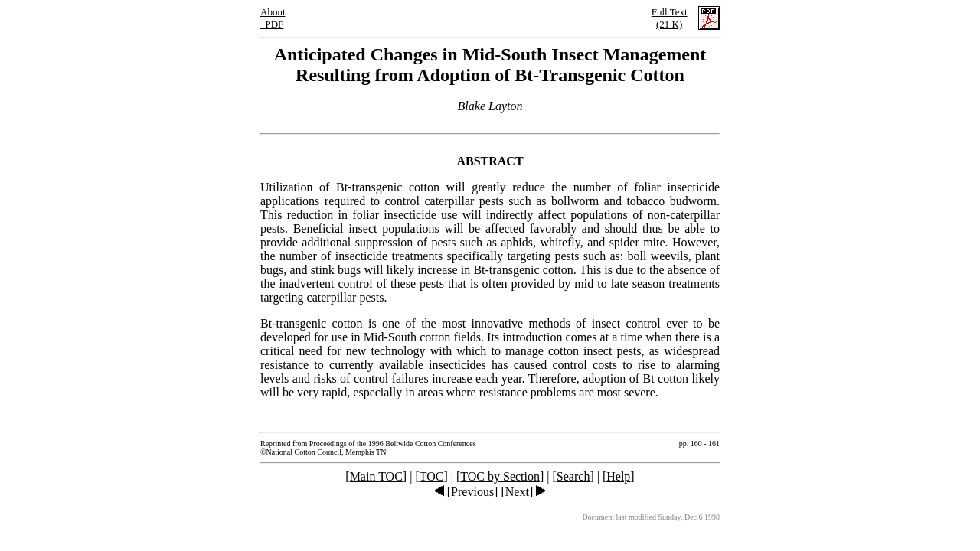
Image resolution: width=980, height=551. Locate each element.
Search (573, 476)
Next (517, 492)
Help (618, 476)
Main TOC (376, 476)
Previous (472, 492)
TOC (432, 476)
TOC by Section (500, 476)
